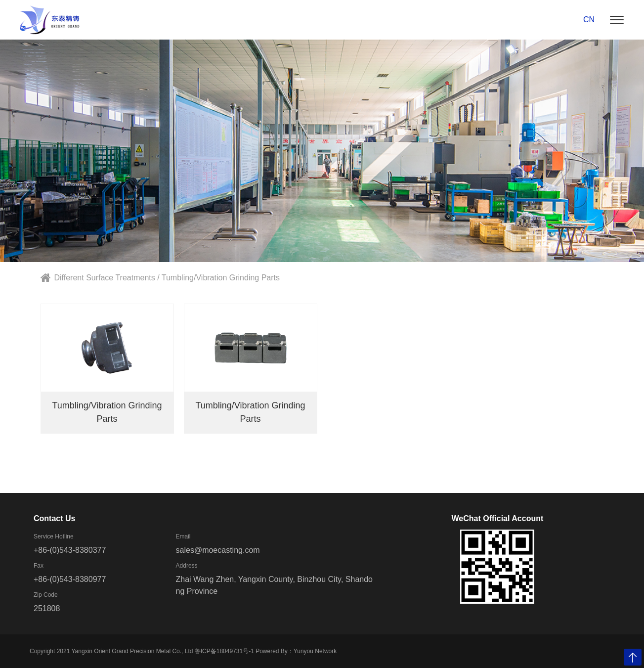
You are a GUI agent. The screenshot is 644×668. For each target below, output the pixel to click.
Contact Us (54, 518)
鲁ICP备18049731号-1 (224, 651)
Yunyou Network (315, 651)
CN (589, 20)
